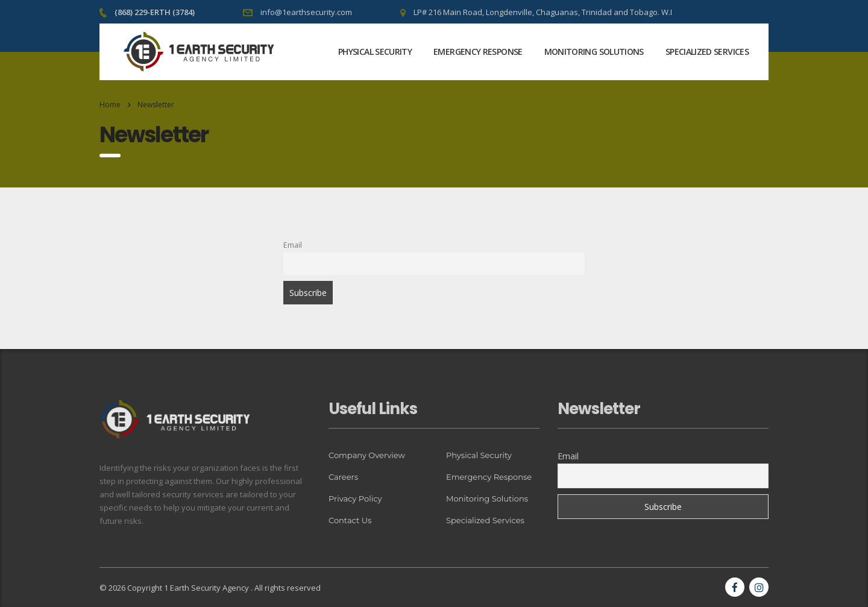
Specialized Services (707, 52)
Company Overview (367, 455)
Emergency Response (478, 52)
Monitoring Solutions (594, 52)
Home (110, 105)
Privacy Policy (355, 498)
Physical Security (375, 52)
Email (293, 245)
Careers (343, 477)
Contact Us (350, 520)
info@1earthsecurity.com (306, 12)
